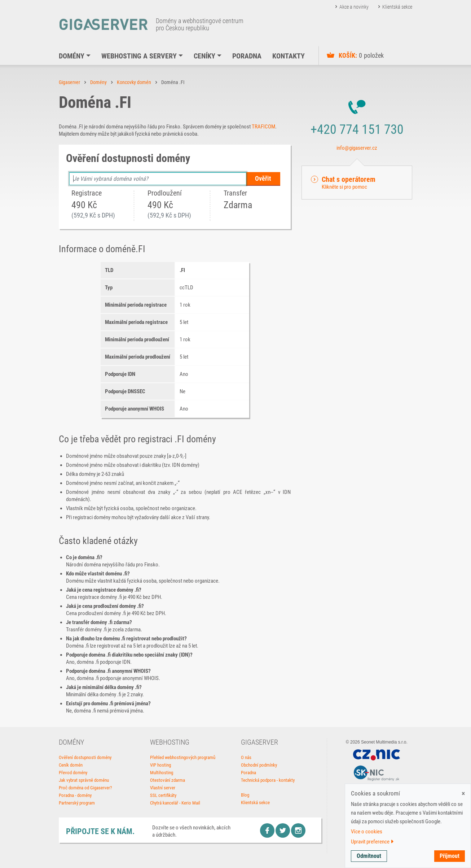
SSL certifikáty (163, 795)
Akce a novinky (354, 7)
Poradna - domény (75, 795)
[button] (357, 183)
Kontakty (289, 56)
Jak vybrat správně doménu (84, 780)
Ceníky (204, 56)
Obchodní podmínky (259, 765)
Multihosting (162, 773)
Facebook (267, 830)
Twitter (283, 830)
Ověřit (263, 178)
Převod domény (73, 773)
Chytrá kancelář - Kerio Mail (175, 803)
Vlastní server (163, 788)
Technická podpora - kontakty (268, 780)
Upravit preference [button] (372, 842)
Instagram (298, 830)
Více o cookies (367, 832)
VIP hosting (160, 765)
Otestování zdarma (168, 780)
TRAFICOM (263, 127)
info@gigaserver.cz (357, 148)
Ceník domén (71, 765)
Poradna (247, 56)
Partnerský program (77, 803)
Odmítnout (369, 856)
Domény (72, 56)
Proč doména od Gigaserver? (85, 788)
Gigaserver (69, 82)
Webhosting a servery (139, 56)
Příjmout (450, 856)
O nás (246, 757)
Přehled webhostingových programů (183, 757)
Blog (245, 795)
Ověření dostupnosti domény (85, 757)
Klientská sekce (397, 7)
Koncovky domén (134, 82)
